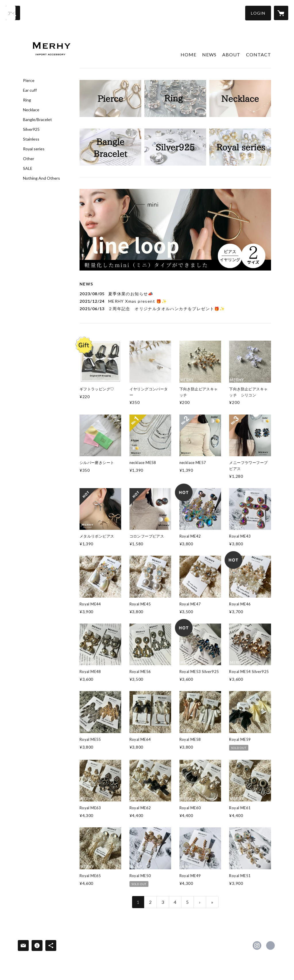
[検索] (13, 13)
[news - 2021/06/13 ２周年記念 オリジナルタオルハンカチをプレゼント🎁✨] (175, 309)
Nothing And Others (41, 178)
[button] (258, 13)
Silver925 (31, 129)
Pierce (29, 80)
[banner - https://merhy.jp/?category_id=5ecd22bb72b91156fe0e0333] (110, 98)
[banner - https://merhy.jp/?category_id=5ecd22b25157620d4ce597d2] (175, 98)
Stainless (31, 139)
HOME (188, 54)
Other (29, 159)
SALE (28, 168)
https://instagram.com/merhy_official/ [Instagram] (257, 946)
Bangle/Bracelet (37, 120)
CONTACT (259, 54)
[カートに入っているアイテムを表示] (281, 13)
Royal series (34, 149)
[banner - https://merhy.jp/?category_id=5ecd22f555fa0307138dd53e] (240, 98)
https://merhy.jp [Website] (270, 946)
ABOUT (231, 54)
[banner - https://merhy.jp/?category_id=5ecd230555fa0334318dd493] (175, 147)
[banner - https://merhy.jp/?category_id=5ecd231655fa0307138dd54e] (240, 147)
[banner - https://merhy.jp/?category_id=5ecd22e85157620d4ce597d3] (110, 147)
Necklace (31, 110)
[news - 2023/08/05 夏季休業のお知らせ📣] (175, 294)
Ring (27, 100)
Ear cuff (30, 90)
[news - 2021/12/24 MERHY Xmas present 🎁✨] (175, 301)
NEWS (209, 54)
